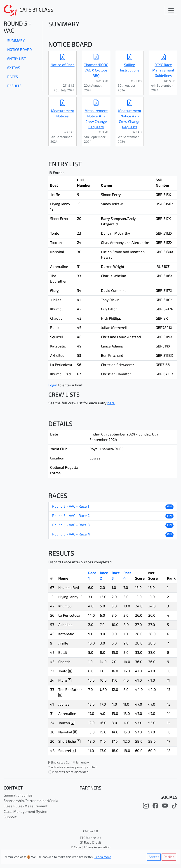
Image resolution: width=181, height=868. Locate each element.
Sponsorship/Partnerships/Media (31, 801)
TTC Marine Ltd (90, 838)
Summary (16, 41)
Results (14, 86)
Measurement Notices (63, 114)
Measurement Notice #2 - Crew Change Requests (130, 119)
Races (13, 77)
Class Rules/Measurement (26, 806)
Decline (169, 857)
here (111, 403)
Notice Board (20, 50)
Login (53, 385)
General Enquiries (18, 796)
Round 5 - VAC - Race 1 (71, 507)
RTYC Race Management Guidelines (163, 71)
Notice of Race (63, 65)
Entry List (16, 59)
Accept (154, 857)
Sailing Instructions (130, 68)
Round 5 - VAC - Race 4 (71, 535)
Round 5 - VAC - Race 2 (71, 516)
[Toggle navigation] (171, 10)
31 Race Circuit (91, 843)
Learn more (103, 857)
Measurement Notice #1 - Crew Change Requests (96, 119)
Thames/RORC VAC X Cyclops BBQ (96, 71)
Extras (14, 68)
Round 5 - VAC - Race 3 (71, 525)
